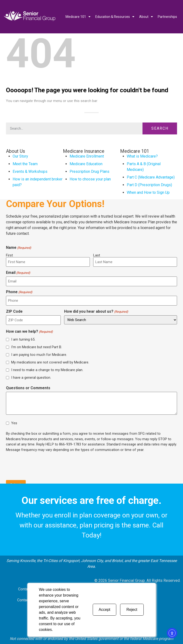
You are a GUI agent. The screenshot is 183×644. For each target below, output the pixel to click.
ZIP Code (14, 312)
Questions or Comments (28, 388)
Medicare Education (86, 164)
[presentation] (42, 465)
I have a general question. (31, 377)
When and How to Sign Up (148, 192)
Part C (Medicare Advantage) (151, 177)
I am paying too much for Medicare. (39, 354)
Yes (14, 423)
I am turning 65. (23, 339)
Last (97, 255)
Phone (19, 292)
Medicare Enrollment (87, 156)
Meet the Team (25, 164)
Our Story (20, 156)
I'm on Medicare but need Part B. (37, 347)
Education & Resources (115, 17)
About (146, 17)
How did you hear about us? (96, 312)
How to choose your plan (90, 179)
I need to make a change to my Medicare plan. (47, 370)
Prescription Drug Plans (89, 171)
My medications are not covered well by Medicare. (50, 362)
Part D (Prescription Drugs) (149, 185)
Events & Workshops (30, 171)
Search (160, 128)
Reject (132, 610)
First (9, 255)
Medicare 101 (78, 17)
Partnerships (167, 17)
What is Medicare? (142, 156)
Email (18, 273)
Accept (104, 610)
